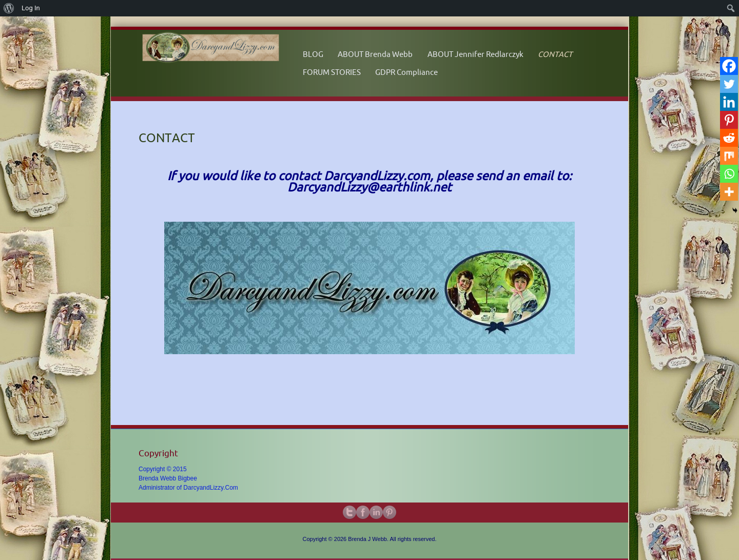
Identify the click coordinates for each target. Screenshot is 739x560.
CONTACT (555, 54)
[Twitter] (729, 84)
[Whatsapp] (729, 174)
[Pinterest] (729, 120)
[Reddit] (729, 138)
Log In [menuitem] (31, 8)
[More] (729, 192)
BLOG (313, 54)
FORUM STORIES (332, 72)
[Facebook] (729, 66)
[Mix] (729, 156)
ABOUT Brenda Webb (375, 54)
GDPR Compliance (406, 72)
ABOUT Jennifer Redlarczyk (475, 54)
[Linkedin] (729, 102)
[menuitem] (9, 8)
